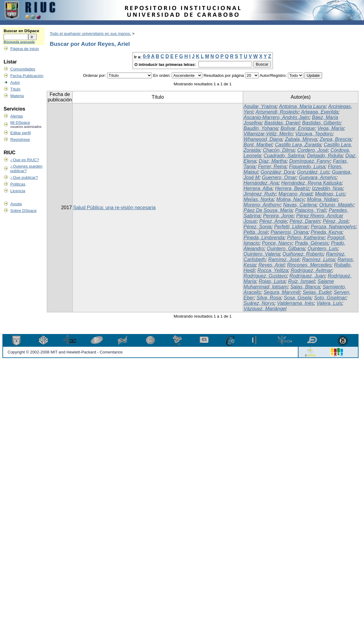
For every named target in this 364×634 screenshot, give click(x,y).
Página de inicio (25, 49)
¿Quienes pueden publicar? (26, 169)
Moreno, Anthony (262, 205)
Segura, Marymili (282, 292)
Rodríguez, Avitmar (311, 270)
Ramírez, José (284, 259)
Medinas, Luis (330, 194)
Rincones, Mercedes (309, 265)
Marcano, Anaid (295, 194)
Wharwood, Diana (263, 139)
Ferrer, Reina (272, 167)
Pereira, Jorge (278, 216)
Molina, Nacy (290, 199)
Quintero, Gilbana (286, 249)
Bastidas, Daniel (282, 123)
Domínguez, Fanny (310, 161)
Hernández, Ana (261, 183)
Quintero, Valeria (262, 254)
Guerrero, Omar (279, 177)
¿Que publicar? (24, 177)
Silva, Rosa (269, 298)
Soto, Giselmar (330, 298)
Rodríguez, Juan (307, 276)
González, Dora (277, 172)
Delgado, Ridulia (325, 156)
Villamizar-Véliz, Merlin (268, 134)
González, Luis (313, 172)
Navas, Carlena (300, 205)
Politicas (18, 184)
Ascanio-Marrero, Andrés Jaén (276, 117)
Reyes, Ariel (271, 265)
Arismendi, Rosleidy (277, 112)
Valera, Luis (329, 303)
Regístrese (20, 140)
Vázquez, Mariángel (265, 309)
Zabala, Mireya (301, 139)
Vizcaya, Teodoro (314, 134)
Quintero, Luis (323, 249)
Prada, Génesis (312, 243)
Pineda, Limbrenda (264, 238)
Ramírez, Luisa (318, 259)
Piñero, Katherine (306, 238)
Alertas (17, 116)
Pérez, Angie (273, 221)
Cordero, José (313, 150)
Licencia (18, 191)
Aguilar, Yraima (260, 106)
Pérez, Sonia (258, 227)
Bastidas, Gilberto (321, 123)
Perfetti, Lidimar (291, 227)
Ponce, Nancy (277, 243)
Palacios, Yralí (311, 210)
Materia (17, 96)
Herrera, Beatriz (292, 188)
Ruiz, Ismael (302, 281)
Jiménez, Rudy (260, 194)
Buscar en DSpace (21, 31)
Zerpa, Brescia (335, 139)
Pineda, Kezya (327, 232)
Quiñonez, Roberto (303, 254)
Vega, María (331, 128)
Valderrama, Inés (295, 303)
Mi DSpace (20, 123)
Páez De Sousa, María (268, 210)
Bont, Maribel (258, 145)
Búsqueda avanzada (19, 42)
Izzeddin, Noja (327, 188)
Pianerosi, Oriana (289, 232)
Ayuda (16, 204)
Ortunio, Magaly (336, 205)
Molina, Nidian (322, 199)
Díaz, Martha (273, 161)
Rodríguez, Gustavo (265, 276)
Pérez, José (335, 221)
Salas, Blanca (305, 287)
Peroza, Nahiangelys (333, 227)
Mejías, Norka (259, 199)
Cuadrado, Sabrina (284, 156)
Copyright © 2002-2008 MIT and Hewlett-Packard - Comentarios (65, 352)
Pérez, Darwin (305, 221)
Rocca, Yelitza (273, 270)
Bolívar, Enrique (298, 128)
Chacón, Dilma (279, 150)
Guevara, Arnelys (317, 177)
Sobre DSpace (24, 211)
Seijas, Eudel (317, 292)
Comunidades (23, 69)
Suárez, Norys (259, 303)
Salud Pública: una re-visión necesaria (114, 208)
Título (15, 89)
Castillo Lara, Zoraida (298, 145)
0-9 (146, 56)
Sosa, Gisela (298, 298)
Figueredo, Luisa (307, 167)
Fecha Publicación (27, 76)
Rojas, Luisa (272, 281)
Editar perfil (20, 133)
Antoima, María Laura (302, 106)
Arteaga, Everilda (320, 112)
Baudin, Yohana (261, 128)
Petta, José (256, 232)
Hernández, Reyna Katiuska (311, 183)
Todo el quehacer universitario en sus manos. (90, 34)
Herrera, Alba (258, 188)
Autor (15, 82)
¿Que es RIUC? (25, 160)
